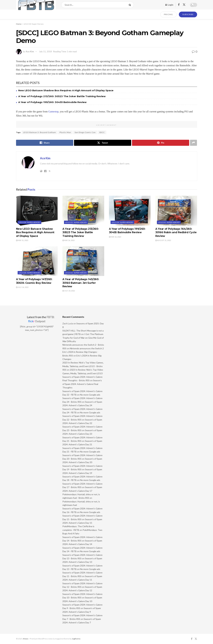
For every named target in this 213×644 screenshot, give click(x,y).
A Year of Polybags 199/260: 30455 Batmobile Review (52, 102)
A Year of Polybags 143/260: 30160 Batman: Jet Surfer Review (81, 283)
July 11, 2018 (45, 52)
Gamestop (53, 112)
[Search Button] (130, 5)
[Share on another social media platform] (193, 143)
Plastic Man (65, 132)
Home (19, 24)
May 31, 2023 (22, 240)
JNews (26, 639)
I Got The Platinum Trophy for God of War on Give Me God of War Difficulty (83, 338)
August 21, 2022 (163, 240)
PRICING (168, 14)
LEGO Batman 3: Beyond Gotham (40, 132)
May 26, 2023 (68, 240)
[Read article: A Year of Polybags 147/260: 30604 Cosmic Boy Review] (37, 261)
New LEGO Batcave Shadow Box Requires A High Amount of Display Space (66, 90)
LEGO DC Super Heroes (34, 24)
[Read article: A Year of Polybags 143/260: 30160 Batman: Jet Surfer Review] (83, 261)
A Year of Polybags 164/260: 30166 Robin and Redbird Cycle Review (176, 232)
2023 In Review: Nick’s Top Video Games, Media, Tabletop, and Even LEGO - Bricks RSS (83, 366)
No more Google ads (90, 395)
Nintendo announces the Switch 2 (87, 348)
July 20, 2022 (69, 291)
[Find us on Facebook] (179, 5)
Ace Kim (30, 52)
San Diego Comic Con (85, 132)
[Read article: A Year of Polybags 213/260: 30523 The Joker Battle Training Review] (83, 211)
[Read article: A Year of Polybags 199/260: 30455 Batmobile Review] (130, 211)
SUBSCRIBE (188, 14)
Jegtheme (76, 639)
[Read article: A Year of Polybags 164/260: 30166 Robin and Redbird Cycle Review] (176, 211)
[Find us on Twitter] (184, 5)
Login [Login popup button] (169, 5)
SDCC (102, 132)
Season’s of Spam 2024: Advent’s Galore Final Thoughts (82, 384)
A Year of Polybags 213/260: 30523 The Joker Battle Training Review (62, 96)
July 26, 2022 (22, 287)
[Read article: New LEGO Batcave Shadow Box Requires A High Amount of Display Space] (37, 211)
